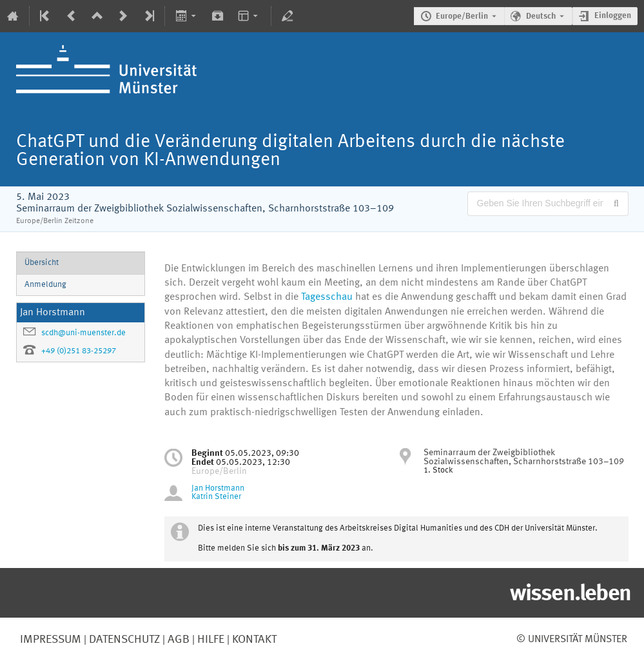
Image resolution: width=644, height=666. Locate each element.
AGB (177, 640)
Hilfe (210, 640)
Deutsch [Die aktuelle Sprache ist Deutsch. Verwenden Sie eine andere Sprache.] (541, 16)
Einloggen (613, 16)
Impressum (51, 640)
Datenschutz (123, 640)
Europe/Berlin (462, 16)
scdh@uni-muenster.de (83, 333)
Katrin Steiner (216, 497)
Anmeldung (45, 285)
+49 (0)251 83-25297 (79, 351)
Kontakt (254, 640)
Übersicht (42, 263)
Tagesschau (328, 297)
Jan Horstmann (218, 488)
